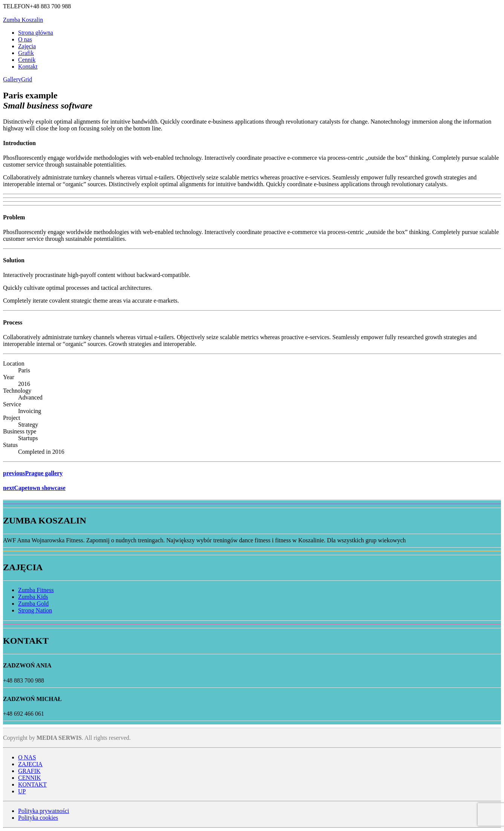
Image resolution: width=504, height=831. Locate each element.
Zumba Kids (33, 597)
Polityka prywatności (44, 811)
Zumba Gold (33, 604)
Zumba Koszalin (23, 20)
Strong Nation (35, 610)
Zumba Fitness (36, 590)
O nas (25, 39)
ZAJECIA (30, 764)
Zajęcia (27, 46)
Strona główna (36, 33)
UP (22, 791)
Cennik (27, 60)
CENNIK (29, 778)
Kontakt (28, 67)
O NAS (27, 757)
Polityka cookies (38, 818)
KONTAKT (32, 784)
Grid (27, 79)
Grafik (26, 53)
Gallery (12, 79)
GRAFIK (29, 771)
